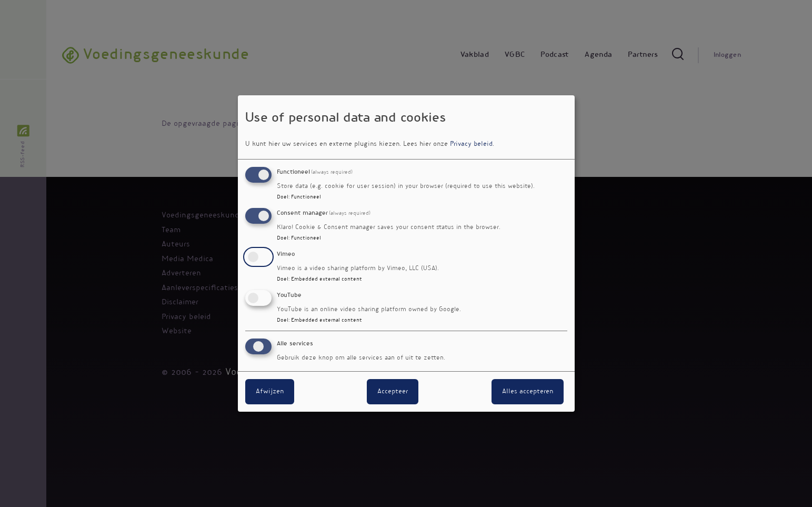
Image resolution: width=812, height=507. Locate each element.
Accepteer (393, 392)
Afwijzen (270, 392)
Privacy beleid (471, 144)
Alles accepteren (528, 392)
